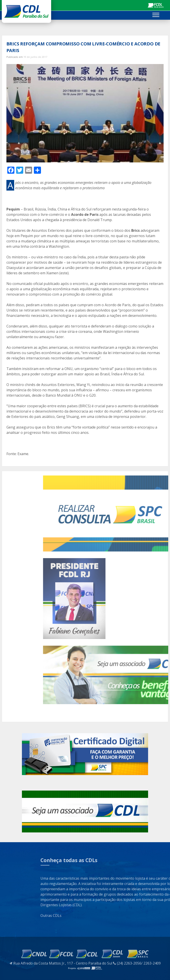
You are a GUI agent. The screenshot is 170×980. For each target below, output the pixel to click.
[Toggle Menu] (156, 15)
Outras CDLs (111, 916)
